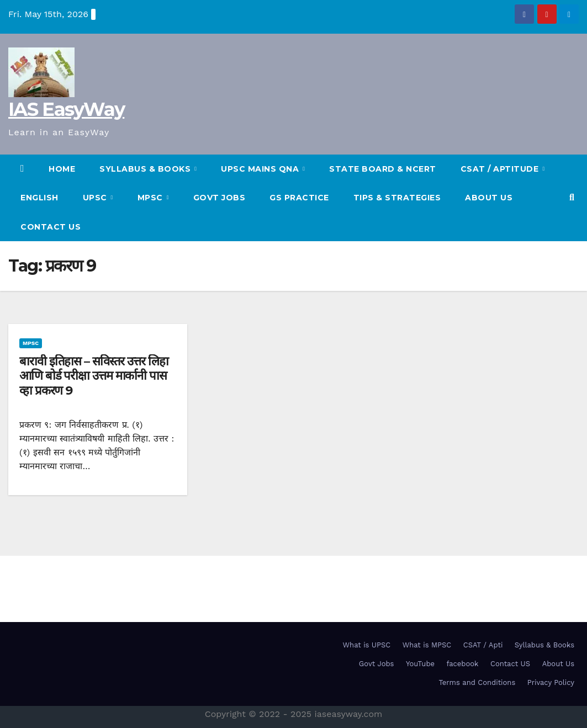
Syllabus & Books (544, 645)
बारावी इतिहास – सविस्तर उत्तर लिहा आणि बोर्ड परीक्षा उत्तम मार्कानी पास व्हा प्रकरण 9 (94, 376)
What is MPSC (427, 645)
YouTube (420, 664)
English (39, 198)
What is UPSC (367, 645)
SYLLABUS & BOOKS (146, 169)
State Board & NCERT (383, 169)
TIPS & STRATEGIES (397, 198)
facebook (463, 664)
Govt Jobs (220, 198)
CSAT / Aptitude (501, 169)
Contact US (51, 227)
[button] (572, 197)
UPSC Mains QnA (261, 169)
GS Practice (299, 198)
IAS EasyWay (66, 109)
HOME (62, 169)
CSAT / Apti (483, 645)
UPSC (96, 198)
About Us (489, 198)
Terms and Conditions (477, 682)
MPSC (152, 198)
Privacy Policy (551, 682)
